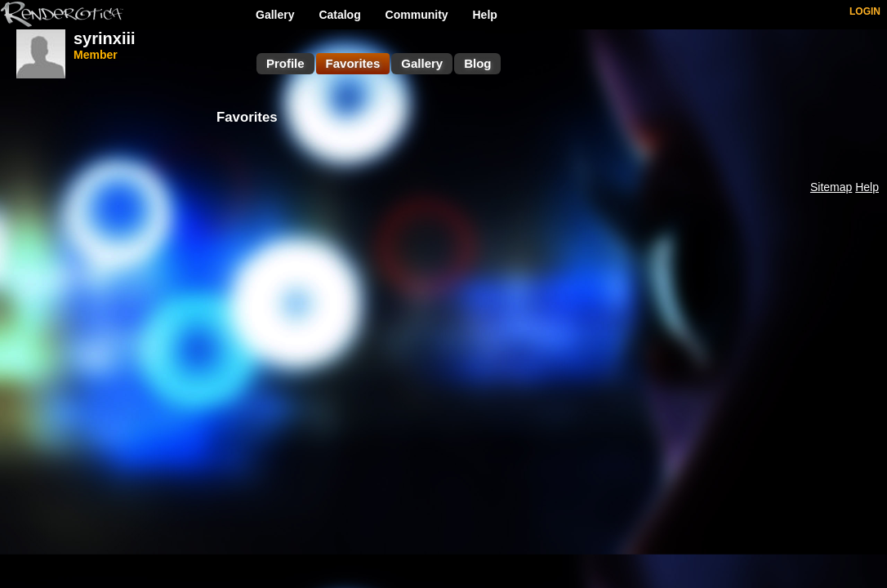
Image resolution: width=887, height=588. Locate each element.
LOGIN (865, 11)
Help (485, 15)
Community (417, 15)
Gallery (275, 15)
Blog (477, 63)
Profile (285, 63)
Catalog (339, 15)
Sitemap (831, 187)
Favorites (353, 63)
